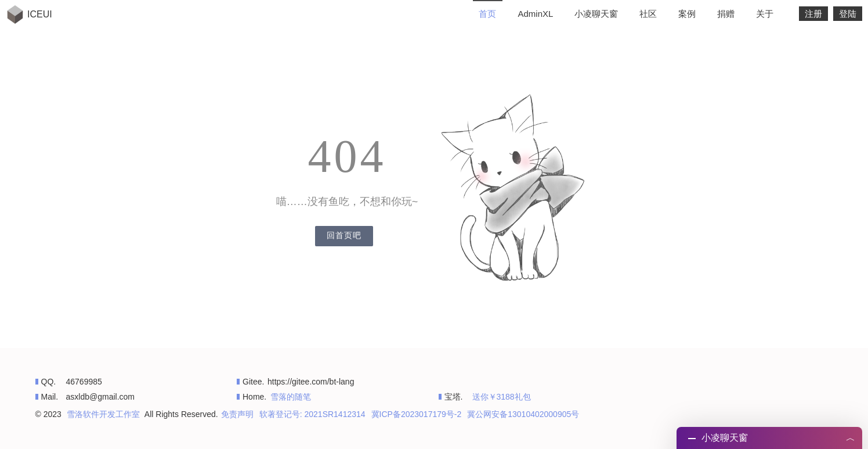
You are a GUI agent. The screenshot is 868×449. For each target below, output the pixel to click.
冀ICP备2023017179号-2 (417, 414)
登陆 (848, 14)
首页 (487, 14)
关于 (765, 14)
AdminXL (535, 14)
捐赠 (726, 14)
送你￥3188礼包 (502, 397)
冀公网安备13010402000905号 (523, 414)
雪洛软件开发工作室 (103, 414)
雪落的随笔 (291, 397)
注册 (813, 14)
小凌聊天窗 (596, 14)
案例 (687, 14)
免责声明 (237, 414)
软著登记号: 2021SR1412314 (312, 414)
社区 (648, 14)
